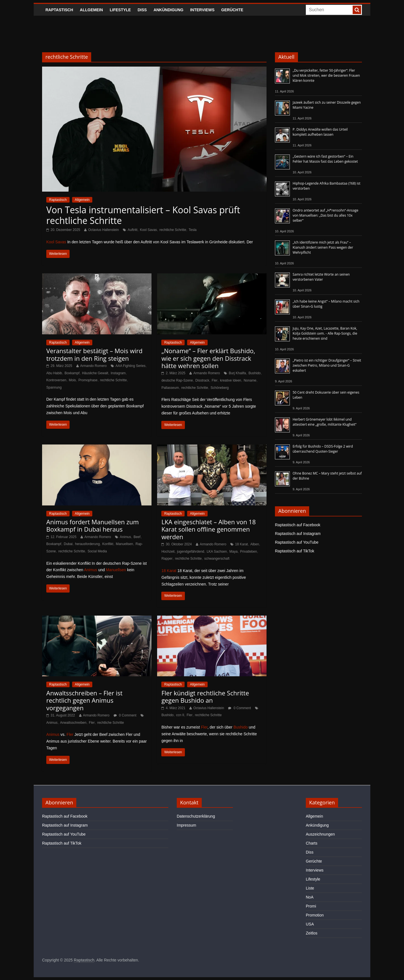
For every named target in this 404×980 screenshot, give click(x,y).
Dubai (68, 544)
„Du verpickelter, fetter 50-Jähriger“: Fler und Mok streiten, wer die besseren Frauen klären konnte (326, 75)
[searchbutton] (357, 10)
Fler (215, 380)
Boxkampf (72, 373)
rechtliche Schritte (173, 230)
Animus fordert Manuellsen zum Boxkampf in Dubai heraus (93, 525)
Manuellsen (124, 544)
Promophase (88, 380)
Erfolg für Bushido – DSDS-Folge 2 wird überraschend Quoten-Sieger (323, 449)
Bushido (255, 373)
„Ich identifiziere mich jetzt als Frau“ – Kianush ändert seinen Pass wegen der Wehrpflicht (323, 247)
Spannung (54, 387)
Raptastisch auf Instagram (298, 534)
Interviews (202, 10)
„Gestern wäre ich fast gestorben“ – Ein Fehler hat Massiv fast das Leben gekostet (325, 159)
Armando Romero (94, 366)
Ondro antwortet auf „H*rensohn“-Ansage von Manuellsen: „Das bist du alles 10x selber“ (325, 215)
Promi (311, 906)
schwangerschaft (217, 559)
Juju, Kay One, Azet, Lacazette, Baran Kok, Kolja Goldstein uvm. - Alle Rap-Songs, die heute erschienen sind (325, 333)
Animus (125, 537)
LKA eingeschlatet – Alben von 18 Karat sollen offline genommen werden (208, 529)
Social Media (97, 551)
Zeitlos (312, 933)
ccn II (180, 715)
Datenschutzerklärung (196, 816)
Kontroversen (56, 380)
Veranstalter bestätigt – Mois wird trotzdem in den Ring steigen (94, 354)
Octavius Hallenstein (103, 230)
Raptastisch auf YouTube (297, 542)
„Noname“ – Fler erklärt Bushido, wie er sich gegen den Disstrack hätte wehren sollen (208, 358)
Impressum (186, 825)
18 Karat (241, 544)
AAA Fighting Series (131, 366)
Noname (250, 380)
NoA (310, 897)
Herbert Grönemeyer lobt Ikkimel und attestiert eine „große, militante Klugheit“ (324, 422)
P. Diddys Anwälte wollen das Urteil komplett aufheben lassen (320, 132)
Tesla (192, 230)
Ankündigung (168, 10)
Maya (234, 552)
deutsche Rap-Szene (177, 380)
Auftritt (133, 230)
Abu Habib (54, 373)
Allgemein (91, 10)
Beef (137, 537)
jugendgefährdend (191, 552)
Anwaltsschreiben (73, 723)
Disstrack (202, 380)
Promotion (315, 915)
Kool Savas (149, 230)
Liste (310, 888)
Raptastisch (59, 10)
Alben (255, 544)
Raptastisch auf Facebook (298, 525)
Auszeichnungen (320, 834)
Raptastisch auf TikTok (295, 551)
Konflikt (108, 544)
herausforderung (88, 544)
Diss (142, 10)
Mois (72, 380)
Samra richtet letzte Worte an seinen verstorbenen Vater (321, 277)
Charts (312, 843)
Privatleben (249, 552)
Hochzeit (168, 552)
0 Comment (125, 715)
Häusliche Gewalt (95, 373)
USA (310, 924)
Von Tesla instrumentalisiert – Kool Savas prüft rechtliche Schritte (143, 215)
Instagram (118, 373)
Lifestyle (120, 10)
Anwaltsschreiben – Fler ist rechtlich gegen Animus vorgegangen (84, 700)
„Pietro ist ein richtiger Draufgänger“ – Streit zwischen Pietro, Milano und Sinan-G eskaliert (327, 365)
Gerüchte (232, 10)
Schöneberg (220, 388)
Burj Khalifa (237, 373)
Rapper (167, 559)
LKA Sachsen (217, 552)
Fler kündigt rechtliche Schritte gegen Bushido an (205, 697)
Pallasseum (170, 388)
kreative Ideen (230, 380)
